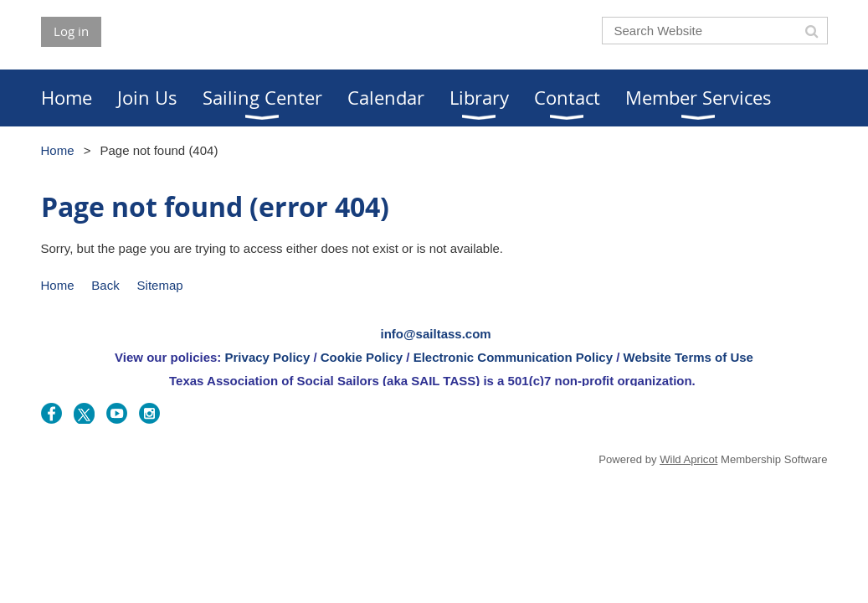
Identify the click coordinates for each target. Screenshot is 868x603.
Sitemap (160, 285)
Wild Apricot (688, 459)
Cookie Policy (362, 357)
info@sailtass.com (436, 334)
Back (105, 285)
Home (58, 150)
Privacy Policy (268, 357)
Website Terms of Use (688, 357)
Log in (71, 31)
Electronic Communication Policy (513, 357)
